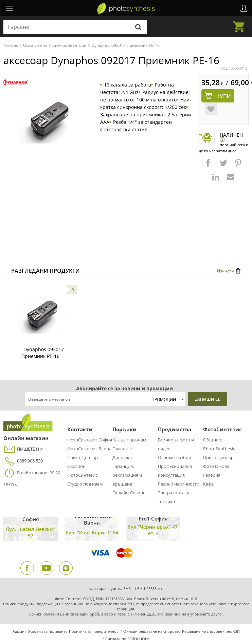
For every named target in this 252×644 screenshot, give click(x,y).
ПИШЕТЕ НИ (23, 449)
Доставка (122, 457)
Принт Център (83, 457)
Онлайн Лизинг (129, 493)
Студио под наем (85, 484)
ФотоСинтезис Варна (89, 449)
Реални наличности (179, 484)
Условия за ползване (47, 631)
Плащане (122, 449)
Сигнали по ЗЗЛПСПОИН (128, 639)
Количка (241, 23)
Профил (244, 8)
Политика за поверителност (94, 631)
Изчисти (226, 271)
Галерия (212, 475)
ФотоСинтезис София (90, 440)
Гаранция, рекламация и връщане (127, 475)
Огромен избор (175, 457)
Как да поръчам (129, 440)
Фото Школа (216, 466)
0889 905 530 (23, 461)
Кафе (208, 484)
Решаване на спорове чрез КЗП (211, 631)
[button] (209, 166)
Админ (19, 631)
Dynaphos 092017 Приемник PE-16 (43, 353)
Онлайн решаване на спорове (151, 631)
